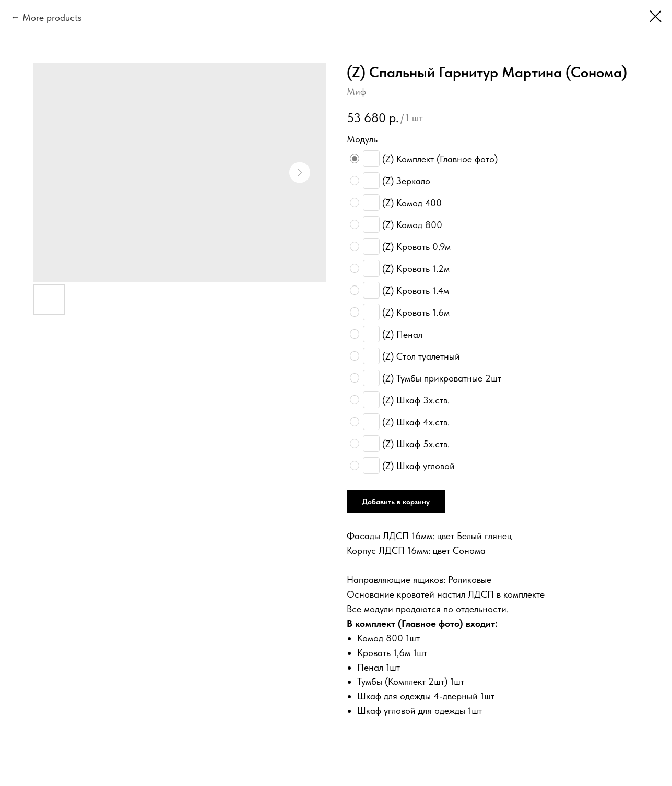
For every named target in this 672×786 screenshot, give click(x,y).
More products (52, 17)
